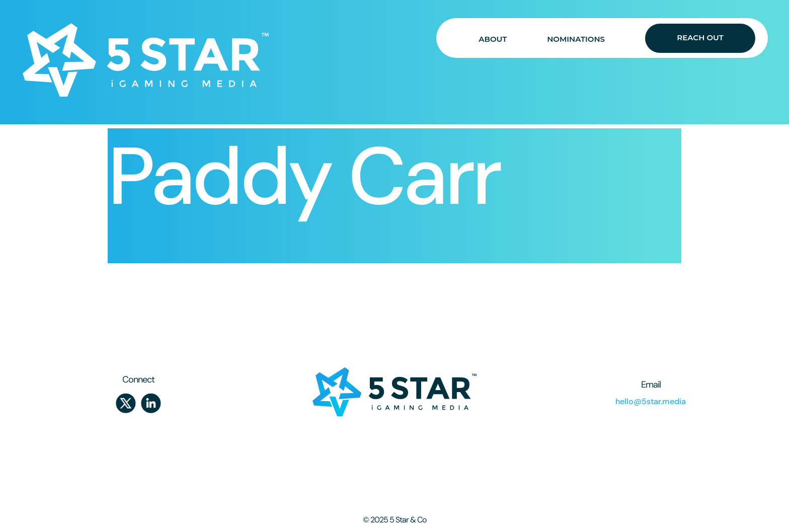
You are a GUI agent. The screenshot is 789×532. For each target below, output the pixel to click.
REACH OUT (700, 37)
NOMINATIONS (576, 39)
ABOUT (493, 39)
